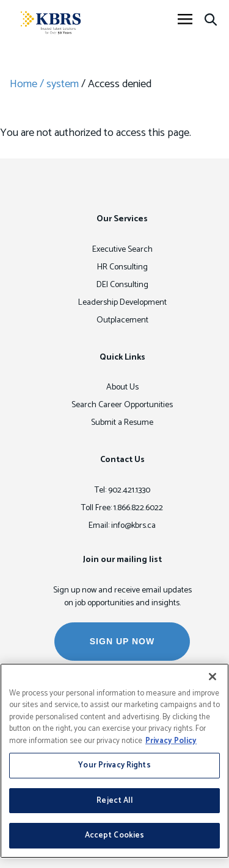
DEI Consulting (122, 285)
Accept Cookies (115, 835)
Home (24, 84)
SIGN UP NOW (122, 641)
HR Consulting (122, 267)
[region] (114, 761)
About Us (122, 387)
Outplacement (122, 320)
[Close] (213, 677)
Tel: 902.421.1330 (122, 490)
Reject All (114, 801)
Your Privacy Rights (114, 765)
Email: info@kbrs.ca (122, 526)
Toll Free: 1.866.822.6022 (122, 508)
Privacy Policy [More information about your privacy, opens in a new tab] (171, 741)
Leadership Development (122, 303)
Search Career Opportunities (122, 405)
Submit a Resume (122, 423)
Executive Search (122, 250)
